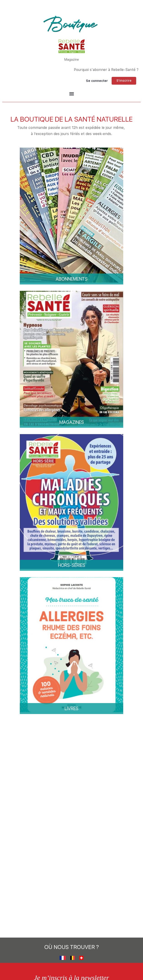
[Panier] (75, 81)
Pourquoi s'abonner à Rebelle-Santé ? (106, 70)
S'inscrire (124, 81)
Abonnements (72, 279)
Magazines (72, 422)
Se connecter (97, 81)
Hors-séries (72, 565)
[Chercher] (63, 81)
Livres (71, 709)
